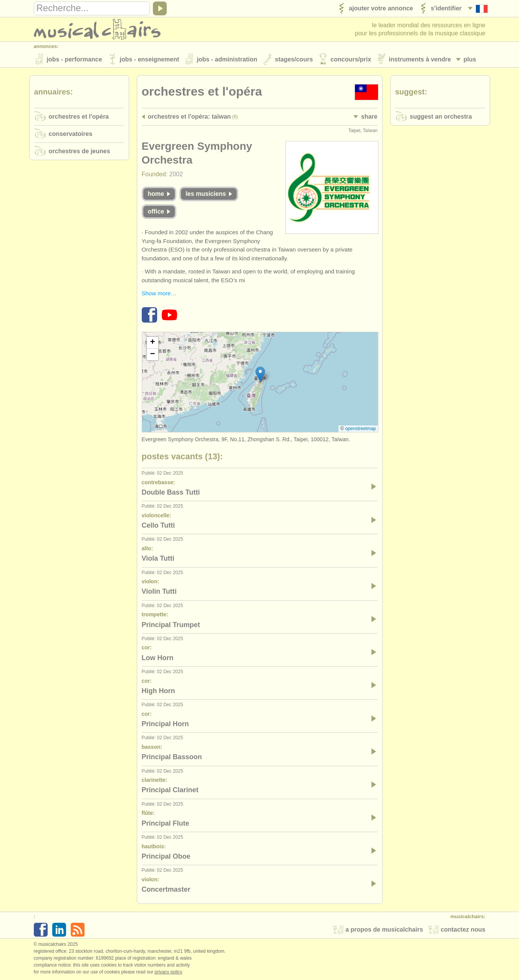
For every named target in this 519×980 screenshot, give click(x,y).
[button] (260, 374)
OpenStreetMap (360, 429)
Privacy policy (168, 972)
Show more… (159, 293)
